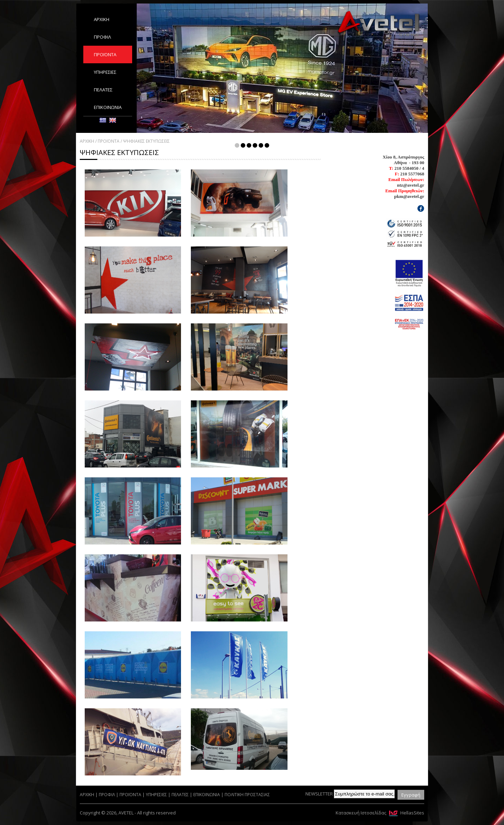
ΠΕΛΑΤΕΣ (103, 90)
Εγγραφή (411, 795)
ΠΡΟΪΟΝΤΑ (105, 54)
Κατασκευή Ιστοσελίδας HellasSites (380, 813)
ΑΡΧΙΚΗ (102, 19)
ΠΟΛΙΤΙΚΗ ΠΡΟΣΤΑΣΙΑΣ (247, 795)
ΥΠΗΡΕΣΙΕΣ (105, 72)
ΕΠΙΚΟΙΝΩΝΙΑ (108, 107)
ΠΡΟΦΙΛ (102, 37)
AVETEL (379, 23)
